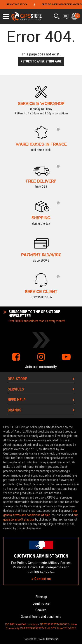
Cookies (41, 610)
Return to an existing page (41, 61)
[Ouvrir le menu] (6, 17)
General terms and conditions (41, 617)
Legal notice (41, 603)
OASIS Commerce (48, 639)
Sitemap (41, 597)
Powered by (30, 639)
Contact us (41, 579)
